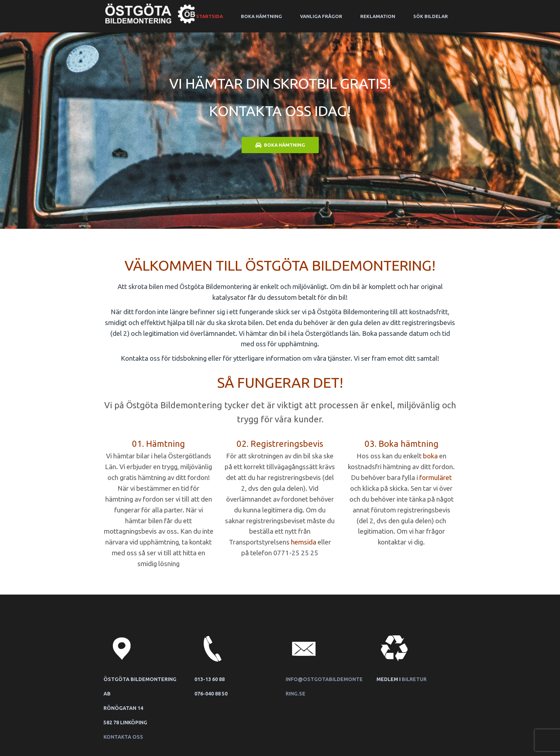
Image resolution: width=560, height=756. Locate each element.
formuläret (436, 478)
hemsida (304, 542)
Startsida (210, 16)
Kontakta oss (123, 737)
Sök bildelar (431, 16)
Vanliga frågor (321, 16)
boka (430, 456)
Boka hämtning (261, 16)
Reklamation (378, 16)
